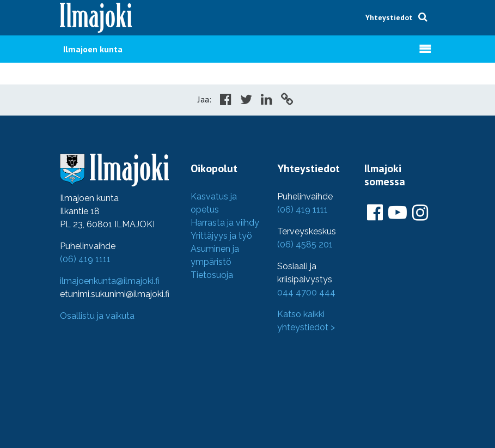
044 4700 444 (306, 292)
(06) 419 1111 (85, 259)
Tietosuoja (212, 275)
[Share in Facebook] (226, 101)
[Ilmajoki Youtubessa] (398, 213)
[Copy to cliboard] (287, 101)
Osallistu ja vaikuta (97, 316)
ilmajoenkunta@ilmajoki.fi (110, 281)
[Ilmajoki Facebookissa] (375, 213)
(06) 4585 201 (305, 244)
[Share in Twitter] (246, 101)
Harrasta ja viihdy (225, 223)
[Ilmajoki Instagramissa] (420, 213)
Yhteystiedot (389, 17)
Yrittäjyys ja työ (221, 236)
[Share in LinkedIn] (267, 101)
